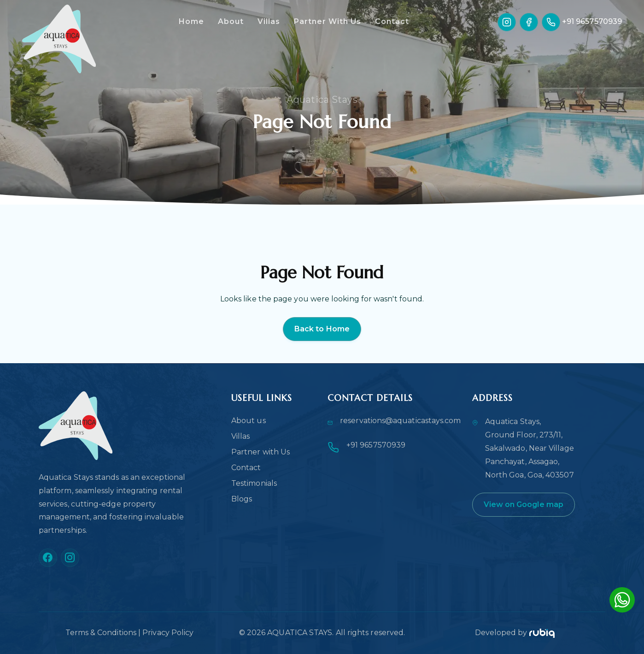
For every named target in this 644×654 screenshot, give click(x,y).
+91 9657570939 (592, 21)
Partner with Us (261, 452)
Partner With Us (328, 21)
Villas (269, 21)
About (231, 21)
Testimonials (254, 483)
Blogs (242, 499)
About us (249, 421)
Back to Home (322, 329)
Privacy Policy (168, 633)
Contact (392, 21)
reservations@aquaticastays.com (400, 421)
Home (191, 21)
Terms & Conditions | (104, 633)
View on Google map (524, 504)
